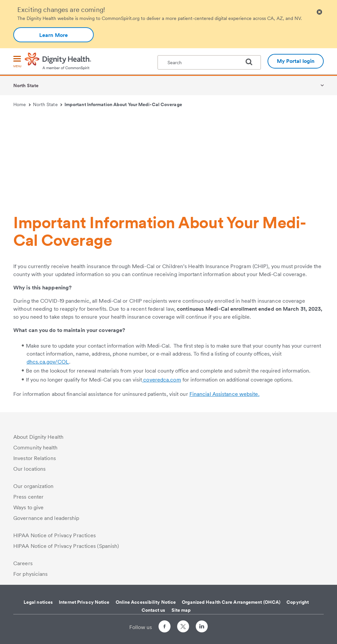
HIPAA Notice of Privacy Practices (55, 535)
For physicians (30, 574)
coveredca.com (161, 380)
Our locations (29, 469)
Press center (28, 497)
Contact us (154, 610)
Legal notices (38, 602)
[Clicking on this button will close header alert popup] (319, 12)
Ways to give (28, 507)
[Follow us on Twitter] (183, 624)
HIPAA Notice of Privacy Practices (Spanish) (66, 546)
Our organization (34, 486)
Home (22, 104)
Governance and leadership (46, 518)
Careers (23, 563)
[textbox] (209, 62)
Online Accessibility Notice (146, 602)
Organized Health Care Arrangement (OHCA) (231, 602)
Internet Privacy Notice (84, 602)
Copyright (298, 602)
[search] (252, 62)
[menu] (17, 62)
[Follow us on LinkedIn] (202, 628)
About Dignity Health (38, 437)
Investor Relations (35, 458)
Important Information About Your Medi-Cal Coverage (123, 104)
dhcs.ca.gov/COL (48, 362)
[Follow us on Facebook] (165, 628)
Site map (181, 610)
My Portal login (296, 61)
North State (26, 85)
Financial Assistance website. (225, 394)
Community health (36, 448)
